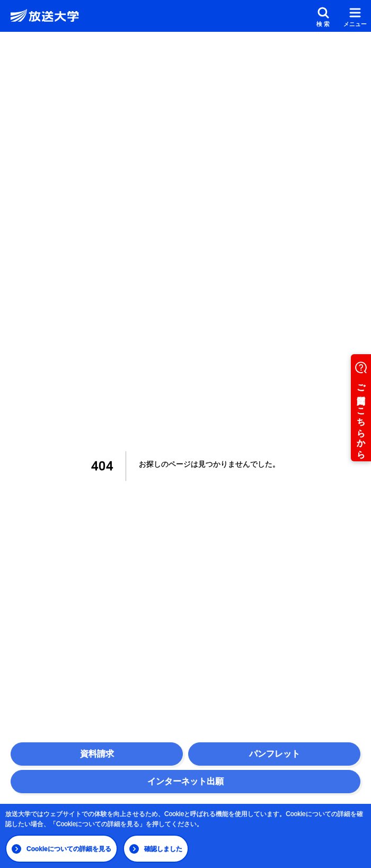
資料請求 (97, 754)
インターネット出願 (185, 781)
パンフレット (275, 754)
